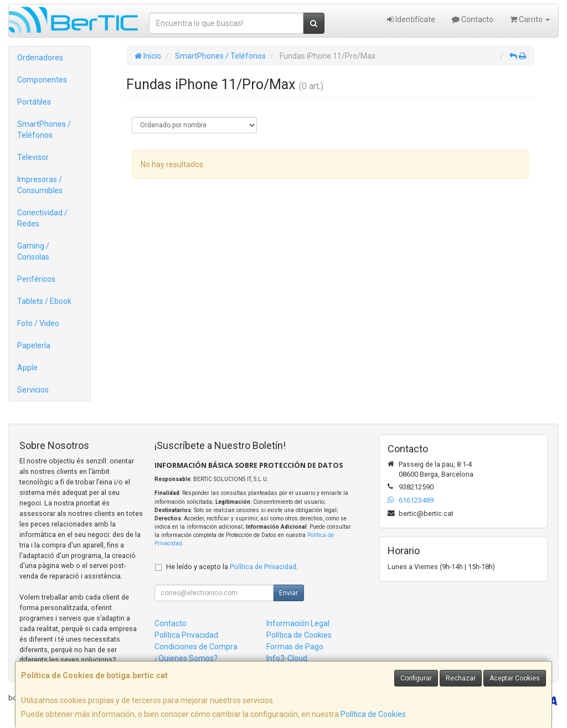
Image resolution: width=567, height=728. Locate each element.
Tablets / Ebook (44, 301)
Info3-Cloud (287, 658)
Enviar (288, 593)
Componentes (42, 80)
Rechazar (461, 678)
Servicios (33, 390)
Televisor (33, 157)
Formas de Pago (295, 647)
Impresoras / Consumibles (40, 185)
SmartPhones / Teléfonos (44, 130)
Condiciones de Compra (196, 647)
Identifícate (411, 19)
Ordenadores (40, 58)
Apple (27, 368)
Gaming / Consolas (33, 251)
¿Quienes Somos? (186, 658)
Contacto (473, 19)
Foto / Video (38, 323)
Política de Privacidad (263, 567)
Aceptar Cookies (515, 678)
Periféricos (36, 279)
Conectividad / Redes (42, 218)
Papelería (34, 345)
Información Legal (298, 623)
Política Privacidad (186, 635)
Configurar (416, 678)
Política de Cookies (373, 714)
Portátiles (34, 102)
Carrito (530, 19)
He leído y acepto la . (232, 567)
